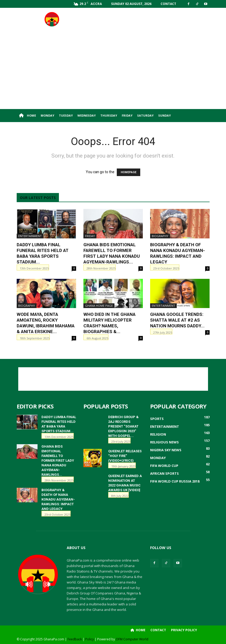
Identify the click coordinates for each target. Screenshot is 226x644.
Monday (47, 115)
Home (28, 116)
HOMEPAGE (129, 172)
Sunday (164, 115)
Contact (168, 4)
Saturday (145, 115)
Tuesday (66, 115)
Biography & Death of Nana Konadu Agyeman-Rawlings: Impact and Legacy (58, 499)
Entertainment (30, 236)
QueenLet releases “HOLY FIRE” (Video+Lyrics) (125, 456)
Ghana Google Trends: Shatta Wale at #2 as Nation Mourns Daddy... (177, 320)
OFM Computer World (132, 639)
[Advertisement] (148, 19)
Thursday (109, 115)
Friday (127, 115)
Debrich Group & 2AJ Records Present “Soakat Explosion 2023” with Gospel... (123, 426)
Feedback (75, 639)
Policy (90, 639)
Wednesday (87, 115)
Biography (160, 236)
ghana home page (99, 306)
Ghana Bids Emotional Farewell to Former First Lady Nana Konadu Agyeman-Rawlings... (58, 461)
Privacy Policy (184, 630)
